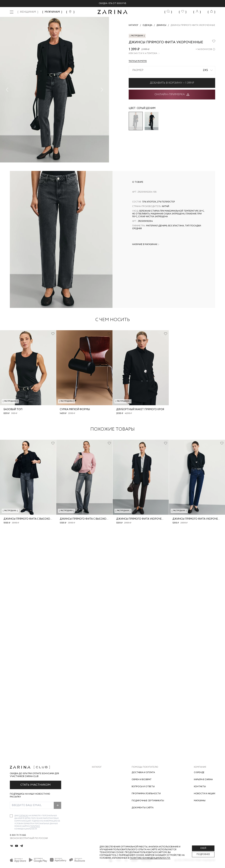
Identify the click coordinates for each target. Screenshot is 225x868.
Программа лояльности (146, 794)
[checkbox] (11, 816)
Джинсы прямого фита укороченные (143, 519)
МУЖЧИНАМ (52, 12)
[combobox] (172, 70)
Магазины (200, 801)
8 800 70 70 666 (18, 835)
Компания (200, 767)
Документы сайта (143, 808)
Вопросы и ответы (143, 787)
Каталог (97, 767)
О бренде (199, 773)
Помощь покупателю (145, 767)
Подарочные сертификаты (148, 801)
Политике (35, 826)
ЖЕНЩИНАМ (28, 12)
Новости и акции (205, 794)
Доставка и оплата (143, 773)
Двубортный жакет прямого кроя (140, 409)
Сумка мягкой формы (75, 409)
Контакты (200, 787)
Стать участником (36, 785)
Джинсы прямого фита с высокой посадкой (36, 519)
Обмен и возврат (142, 780)
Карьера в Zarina (203, 780)
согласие (24, 816)
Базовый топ (13, 409)
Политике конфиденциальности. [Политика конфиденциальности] (150, 858)
